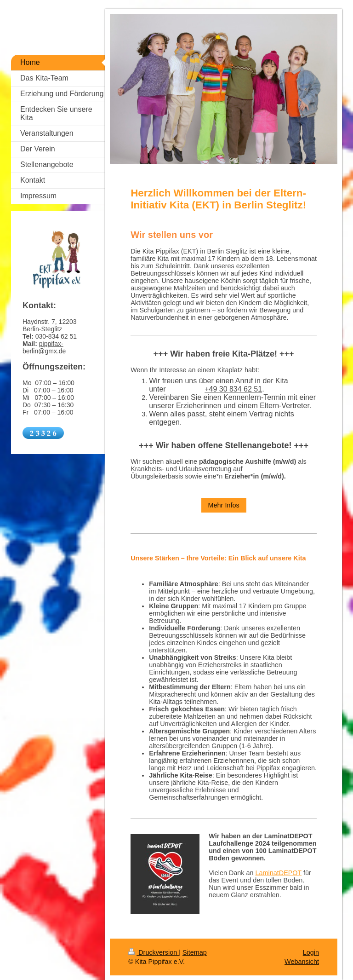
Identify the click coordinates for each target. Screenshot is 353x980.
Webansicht (302, 962)
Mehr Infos (224, 505)
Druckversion (154, 952)
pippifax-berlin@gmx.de (44, 347)
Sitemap (195, 952)
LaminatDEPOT (279, 873)
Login (311, 952)
